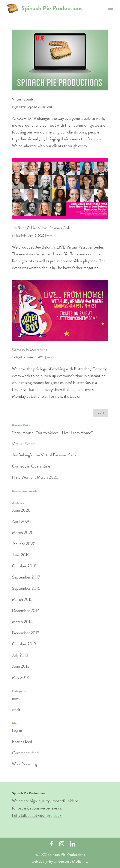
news (16, 698)
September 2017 (26, 577)
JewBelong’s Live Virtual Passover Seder (42, 228)
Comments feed (25, 753)
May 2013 (20, 677)
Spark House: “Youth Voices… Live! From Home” (52, 433)
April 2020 (21, 521)
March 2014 (22, 622)
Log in (17, 730)
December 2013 (26, 633)
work (50, 107)
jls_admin (21, 107)
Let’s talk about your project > (37, 815)
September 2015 (26, 588)
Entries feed (22, 742)
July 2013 (20, 655)
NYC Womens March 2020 (35, 477)
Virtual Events (23, 99)
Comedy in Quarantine (30, 349)
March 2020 (23, 532)
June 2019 (21, 555)
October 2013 (24, 644)
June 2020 (21, 510)
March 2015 (22, 599)
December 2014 (26, 610)
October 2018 (24, 566)
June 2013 (21, 666)
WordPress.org (25, 764)
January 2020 (24, 544)
